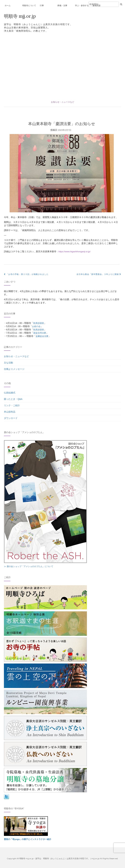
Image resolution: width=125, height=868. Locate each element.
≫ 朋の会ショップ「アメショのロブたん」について (30, 566)
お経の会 (37, 326)
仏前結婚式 (10, 393)
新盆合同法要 (40, 333)
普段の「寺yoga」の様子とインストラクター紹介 (29, 839)
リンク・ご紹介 (12, 405)
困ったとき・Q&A (13, 399)
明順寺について (29, 6)
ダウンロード (11, 418)
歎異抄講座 (39, 323)
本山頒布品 (10, 412)
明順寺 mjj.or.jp (21, 16)
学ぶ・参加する (82, 6)
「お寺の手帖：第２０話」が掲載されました (26, 274)
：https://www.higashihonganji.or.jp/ (74, 251)
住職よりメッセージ (14, 369)
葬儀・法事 (62, 6)
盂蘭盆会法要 (42, 336)
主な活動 (8, 363)
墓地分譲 (97, 6)
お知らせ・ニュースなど (62, 102)
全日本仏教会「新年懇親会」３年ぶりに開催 (99, 274)
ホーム (8, 6)
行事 (42, 6)
